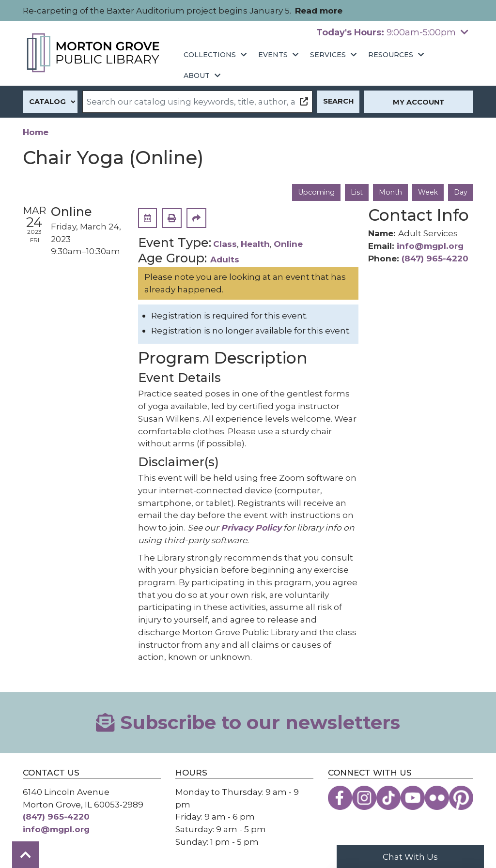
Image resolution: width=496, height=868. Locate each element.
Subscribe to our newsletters (248, 723)
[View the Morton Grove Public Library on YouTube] (413, 798)
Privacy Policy (251, 528)
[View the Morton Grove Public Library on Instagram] (364, 798)
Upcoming (313, 192)
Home (36, 132)
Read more (319, 10)
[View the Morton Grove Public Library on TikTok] (388, 798)
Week (427, 192)
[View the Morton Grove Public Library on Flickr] (437, 798)
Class (225, 244)
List (354, 192)
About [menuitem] (197, 76)
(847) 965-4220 (435, 258)
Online (288, 244)
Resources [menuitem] (391, 55)
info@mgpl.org (430, 246)
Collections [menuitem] (210, 55)
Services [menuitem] (328, 55)
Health (255, 244)
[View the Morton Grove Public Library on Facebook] (340, 798)
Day (460, 192)
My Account (419, 102)
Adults (225, 260)
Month (389, 192)
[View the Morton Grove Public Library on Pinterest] (461, 798)
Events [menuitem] (273, 55)
